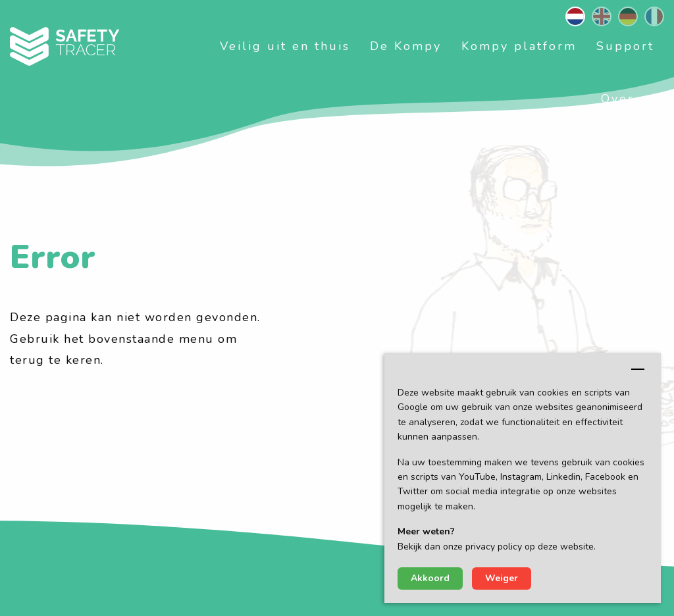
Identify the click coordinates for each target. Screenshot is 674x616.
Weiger (502, 578)
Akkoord (430, 578)
